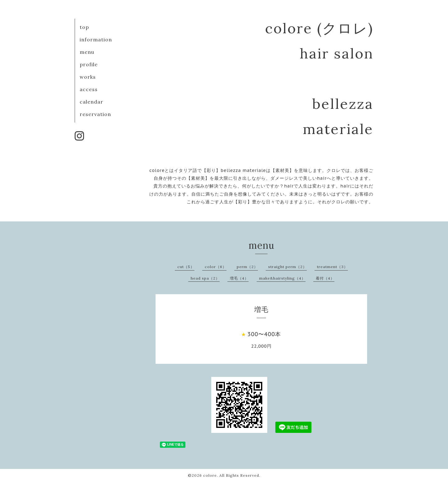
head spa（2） (205, 278)
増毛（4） (239, 278)
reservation (95, 114)
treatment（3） (332, 267)
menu (87, 52)
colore (210, 475)
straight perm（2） (287, 267)
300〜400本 (264, 334)
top (84, 27)
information (96, 39)
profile (89, 64)
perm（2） (247, 267)
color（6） (216, 267)
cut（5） (186, 267)
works (88, 77)
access (89, 89)
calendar (91, 102)
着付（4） (325, 278)
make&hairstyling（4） (282, 278)
